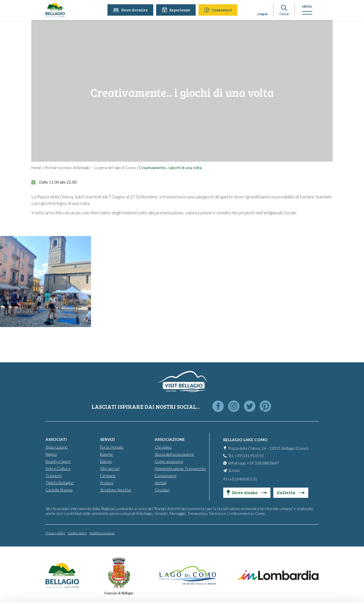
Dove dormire (132, 10)
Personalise (317, 543)
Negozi (51, 454)
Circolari (162, 490)
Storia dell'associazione (174, 454)
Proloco (107, 483)
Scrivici (234, 470)
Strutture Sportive (116, 490)
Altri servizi (110, 468)
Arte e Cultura (58, 468)
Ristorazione (56, 447)
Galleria (291, 492)
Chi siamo (163, 447)
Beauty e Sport (58, 461)
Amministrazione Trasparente (180, 468)
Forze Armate (112, 447)
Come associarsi (169, 461)
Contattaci (219, 10)
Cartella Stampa (59, 490)
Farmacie (108, 475)
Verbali (161, 483)
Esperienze (177, 10)
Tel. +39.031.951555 (246, 456)
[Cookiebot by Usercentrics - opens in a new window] (37, 593)
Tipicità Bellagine (60, 483)
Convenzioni (166, 475)
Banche (106, 454)
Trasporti (54, 475)
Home (36, 168)
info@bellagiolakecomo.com (105, 557)
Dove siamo (247, 492)
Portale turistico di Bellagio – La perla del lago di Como (90, 168)
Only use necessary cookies (317, 561)
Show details (88, 593)
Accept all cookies (317, 524)
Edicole (106, 461)
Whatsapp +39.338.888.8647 (254, 463)
